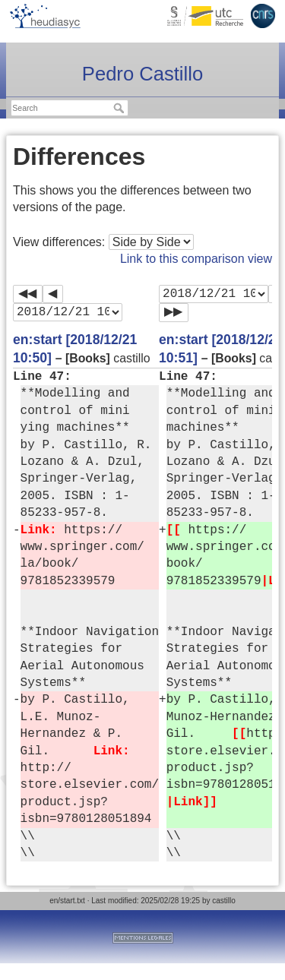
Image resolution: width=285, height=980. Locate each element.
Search (120, 108)
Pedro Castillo (142, 74)
